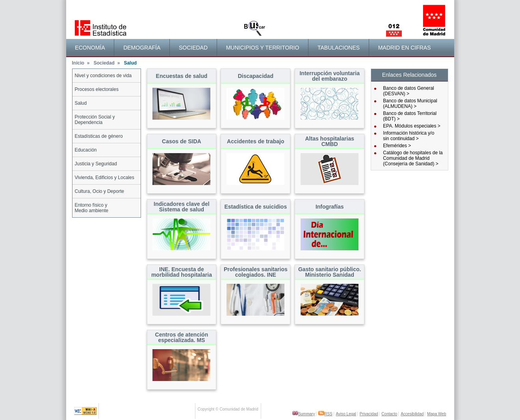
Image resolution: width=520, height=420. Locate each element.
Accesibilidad (412, 414)
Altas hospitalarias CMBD (330, 141)
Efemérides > (397, 146)
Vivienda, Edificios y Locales (105, 178)
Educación (86, 150)
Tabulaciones (339, 48)
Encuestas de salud (182, 76)
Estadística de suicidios (255, 207)
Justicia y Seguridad (96, 164)
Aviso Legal (346, 414)
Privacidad (369, 414)
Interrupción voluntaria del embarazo (329, 76)
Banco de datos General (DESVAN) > (408, 91)
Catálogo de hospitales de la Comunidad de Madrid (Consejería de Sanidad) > (413, 158)
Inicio (81, 63)
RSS (325, 414)
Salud (81, 103)
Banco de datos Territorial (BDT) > (410, 116)
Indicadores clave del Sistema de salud (182, 207)
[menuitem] (90, 48)
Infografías (330, 207)
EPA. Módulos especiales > (412, 126)
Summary (304, 414)
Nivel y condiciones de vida (103, 76)
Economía (90, 48)
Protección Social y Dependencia (95, 120)
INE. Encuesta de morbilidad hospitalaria (182, 272)
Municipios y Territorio (263, 48)
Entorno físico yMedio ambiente (92, 208)
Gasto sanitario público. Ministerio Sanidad (330, 272)
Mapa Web (436, 414)
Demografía (142, 48)
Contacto (389, 414)
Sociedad (193, 48)
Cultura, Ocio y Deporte (99, 191)
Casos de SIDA (182, 141)
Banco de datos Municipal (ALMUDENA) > (410, 104)
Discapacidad (256, 76)
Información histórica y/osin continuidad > (409, 136)
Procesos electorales (97, 89)
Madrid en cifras (405, 48)
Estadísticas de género (99, 136)
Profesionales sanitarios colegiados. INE (256, 272)
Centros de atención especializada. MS (182, 337)
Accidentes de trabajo (256, 141)
